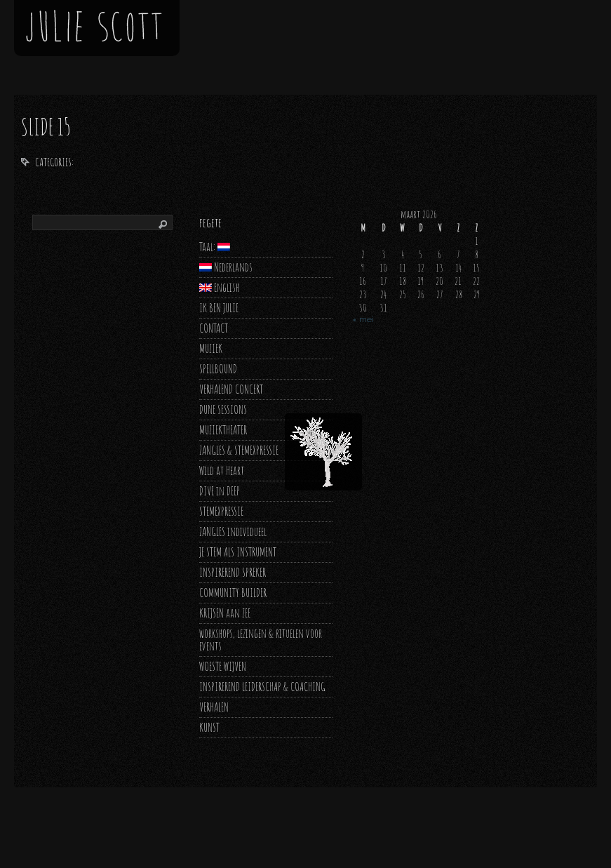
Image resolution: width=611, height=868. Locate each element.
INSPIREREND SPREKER (233, 572)
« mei (363, 319)
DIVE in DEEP (220, 491)
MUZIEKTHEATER (223, 430)
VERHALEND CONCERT (231, 389)
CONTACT (214, 328)
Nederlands (226, 267)
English (219, 287)
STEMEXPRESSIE (221, 511)
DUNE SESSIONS (223, 409)
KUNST (209, 727)
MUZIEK (211, 348)
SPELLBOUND (218, 369)
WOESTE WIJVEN (223, 666)
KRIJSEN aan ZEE (225, 613)
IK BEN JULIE (219, 308)
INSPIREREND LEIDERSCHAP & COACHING (262, 687)
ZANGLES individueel (233, 532)
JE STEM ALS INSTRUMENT (238, 552)
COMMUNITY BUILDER (233, 593)
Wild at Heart (222, 470)
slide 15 (46, 127)
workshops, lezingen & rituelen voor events (261, 640)
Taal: (215, 247)
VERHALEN (214, 707)
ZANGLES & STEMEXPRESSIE (239, 450)
